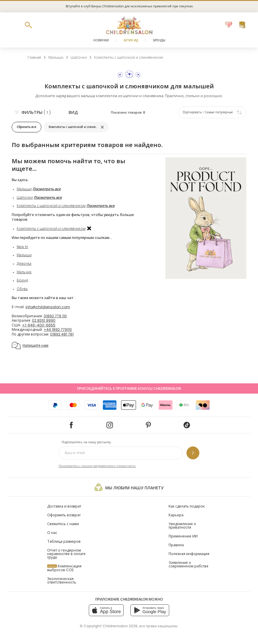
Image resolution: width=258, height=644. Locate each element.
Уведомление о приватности (182, 526)
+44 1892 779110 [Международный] (58, 329)
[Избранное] (229, 25)
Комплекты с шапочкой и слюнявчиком (51, 206)
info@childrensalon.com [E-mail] (48, 307)
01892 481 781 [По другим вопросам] (62, 334)
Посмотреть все (47, 189)
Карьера (176, 515)
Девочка (24, 263)
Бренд (22, 280)
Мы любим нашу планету (129, 487)
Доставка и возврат (64, 506)
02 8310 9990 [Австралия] (44, 320)
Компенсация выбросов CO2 (64, 568)
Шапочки (25, 197)
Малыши (24, 189)
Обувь (22, 289)
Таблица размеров (64, 541)
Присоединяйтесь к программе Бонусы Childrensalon (129, 388)
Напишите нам (30, 345)
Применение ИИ (183, 536)
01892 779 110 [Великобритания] (55, 316)
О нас (52, 533)
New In (22, 247)
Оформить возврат (64, 515)
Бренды (159, 40)
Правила (176, 545)
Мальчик (24, 272)
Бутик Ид (131, 40)
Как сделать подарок (187, 506)
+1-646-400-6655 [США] (39, 325)
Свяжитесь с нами (63, 524)
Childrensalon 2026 (120, 626)
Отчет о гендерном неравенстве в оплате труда (66, 554)
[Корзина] (242, 25)
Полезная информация (189, 554)
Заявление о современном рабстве (189, 564)
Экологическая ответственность (62, 580)
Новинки (101, 40)
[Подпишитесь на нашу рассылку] (193, 453)
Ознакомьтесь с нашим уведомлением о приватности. (97, 466)
